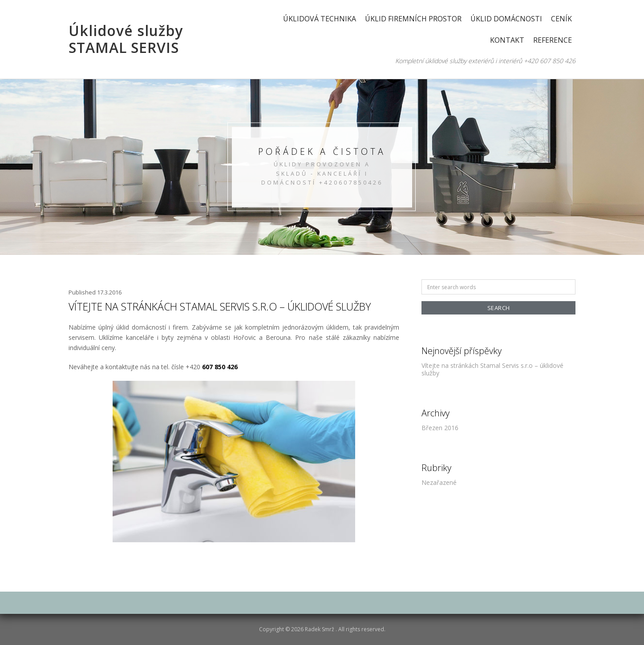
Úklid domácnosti (506, 19)
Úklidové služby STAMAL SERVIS (126, 39)
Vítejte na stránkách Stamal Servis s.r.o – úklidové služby (220, 306)
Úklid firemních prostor (413, 19)
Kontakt (507, 40)
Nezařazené (439, 482)
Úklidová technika (320, 19)
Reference (553, 40)
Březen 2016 (440, 428)
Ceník (561, 19)
